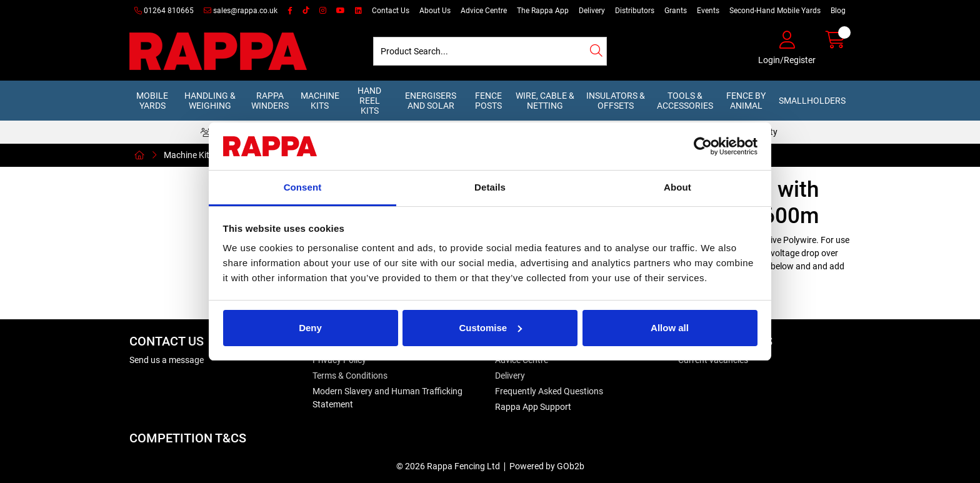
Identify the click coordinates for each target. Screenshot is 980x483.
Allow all (670, 328)
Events (708, 11)
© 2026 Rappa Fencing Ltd (448, 466)
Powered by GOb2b (547, 466)
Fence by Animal (746, 101)
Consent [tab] (303, 187)
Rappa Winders (270, 101)
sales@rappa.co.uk (241, 11)
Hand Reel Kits (369, 101)
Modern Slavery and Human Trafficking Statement (387, 398)
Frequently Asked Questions (549, 391)
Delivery (592, 11)
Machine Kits (320, 101)
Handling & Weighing (210, 101)
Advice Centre (484, 11)
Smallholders (812, 101)
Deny (310, 328)
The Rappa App (543, 11)
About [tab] (677, 187)
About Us (435, 11)
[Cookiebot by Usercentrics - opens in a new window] (703, 146)
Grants (676, 11)
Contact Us (391, 11)
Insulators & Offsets (616, 101)
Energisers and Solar (431, 101)
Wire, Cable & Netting (545, 101)
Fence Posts (488, 101)
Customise (490, 328)
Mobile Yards (152, 101)
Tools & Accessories (685, 101)
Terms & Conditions (350, 376)
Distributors (635, 11)
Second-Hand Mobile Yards (775, 11)
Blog (838, 11)
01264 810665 (164, 11)
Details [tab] (490, 187)
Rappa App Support (533, 407)
